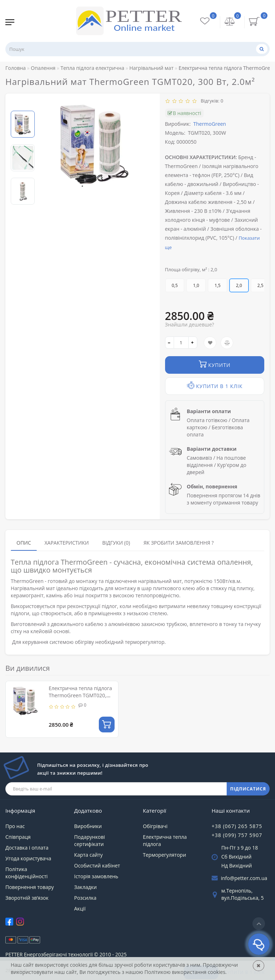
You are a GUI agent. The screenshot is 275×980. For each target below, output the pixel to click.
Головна (16, 68)
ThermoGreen (210, 124)
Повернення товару (30, 887)
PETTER (14, 954)
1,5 (218, 285)
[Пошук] (262, 49)
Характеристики (67, 543)
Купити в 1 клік (215, 385)
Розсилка (85, 898)
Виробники (88, 826)
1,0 (196, 285)
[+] (193, 343)
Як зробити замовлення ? (179, 543)
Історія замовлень (96, 876)
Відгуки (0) (116, 543)
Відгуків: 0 (211, 101)
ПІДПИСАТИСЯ (248, 789)
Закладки (85, 887)
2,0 (239, 285)
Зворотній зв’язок (27, 898)
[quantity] (181, 343)
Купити (215, 364)
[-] (170, 343)
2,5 (260, 285)
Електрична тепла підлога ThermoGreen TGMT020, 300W (80, 695)
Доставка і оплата (27, 848)
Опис (24, 543)
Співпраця (18, 837)
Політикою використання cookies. (185, 972)
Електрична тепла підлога (165, 840)
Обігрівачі (155, 826)
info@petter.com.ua (244, 878)
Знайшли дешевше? (190, 324)
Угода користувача (28, 858)
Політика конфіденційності (26, 873)
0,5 (175, 285)
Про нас (15, 826)
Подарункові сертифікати (90, 840)
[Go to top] (259, 924)
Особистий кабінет (97, 866)
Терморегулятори (165, 855)
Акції (80, 909)
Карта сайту (88, 855)
